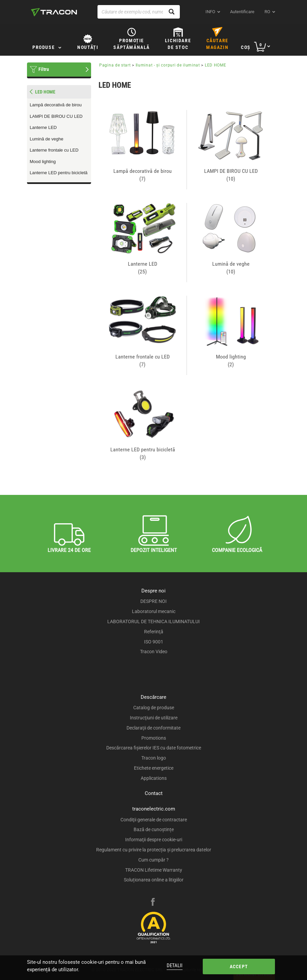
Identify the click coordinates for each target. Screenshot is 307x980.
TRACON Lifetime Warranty (154, 870)
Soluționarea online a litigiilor (154, 880)
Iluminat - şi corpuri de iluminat (168, 65)
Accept (239, 966)
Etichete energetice (154, 768)
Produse (44, 47)
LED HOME (216, 65)
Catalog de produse (154, 708)
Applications (154, 778)
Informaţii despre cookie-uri (154, 840)
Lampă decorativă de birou (56, 105)
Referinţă (154, 632)
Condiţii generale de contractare (154, 820)
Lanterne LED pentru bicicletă (59, 173)
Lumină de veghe (47, 139)
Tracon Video (154, 652)
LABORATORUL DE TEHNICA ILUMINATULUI (153, 621)
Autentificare (242, 12)
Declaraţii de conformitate (153, 728)
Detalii (175, 965)
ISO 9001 (154, 642)
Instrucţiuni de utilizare (154, 718)
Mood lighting (43, 162)
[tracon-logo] (54, 12)
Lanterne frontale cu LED (54, 150)
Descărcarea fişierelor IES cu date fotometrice (154, 748)
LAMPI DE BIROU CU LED (56, 116)
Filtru (44, 69)
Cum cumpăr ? (153, 860)
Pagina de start (115, 65)
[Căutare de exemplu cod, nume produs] (139, 12)
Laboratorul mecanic (154, 611)
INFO (210, 12)
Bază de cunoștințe (154, 829)
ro (267, 12)
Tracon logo (154, 758)
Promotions (154, 738)
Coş (246, 47)
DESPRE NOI (153, 601)
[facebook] (153, 903)
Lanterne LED (43, 127)
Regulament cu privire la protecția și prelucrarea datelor (154, 850)
